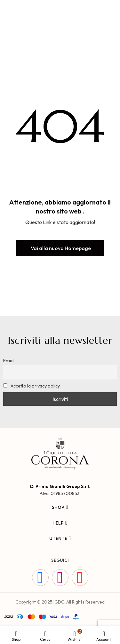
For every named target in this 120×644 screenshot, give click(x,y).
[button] (60, 248)
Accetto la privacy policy (32, 386)
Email (9, 361)
